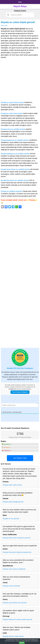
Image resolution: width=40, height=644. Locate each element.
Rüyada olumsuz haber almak (13, 636)
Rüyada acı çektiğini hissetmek (12, 191)
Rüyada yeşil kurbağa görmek (13, 502)
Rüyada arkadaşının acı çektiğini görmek (15, 154)
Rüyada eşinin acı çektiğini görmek (13, 129)
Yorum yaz (4, 25)
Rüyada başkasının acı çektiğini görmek (15, 140)
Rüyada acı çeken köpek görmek (18, 22)
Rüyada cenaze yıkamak (11, 586)
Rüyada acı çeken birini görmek (12, 113)
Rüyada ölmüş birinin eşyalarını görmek (17, 538)
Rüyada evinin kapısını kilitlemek (14, 569)
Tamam (22, 643)
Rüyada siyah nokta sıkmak (12, 485)
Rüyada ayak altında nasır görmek (15, 603)
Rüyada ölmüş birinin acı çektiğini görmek (15, 169)
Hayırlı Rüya (20, 6)
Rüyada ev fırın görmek (11, 519)
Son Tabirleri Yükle (20, 458)
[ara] (20, 15)
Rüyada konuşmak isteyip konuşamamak (17, 552)
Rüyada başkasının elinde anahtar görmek (17, 619)
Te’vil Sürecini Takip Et (20, 392)
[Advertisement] (20, 80)
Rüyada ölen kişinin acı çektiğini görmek (15, 180)
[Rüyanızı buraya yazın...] (20, 405)
